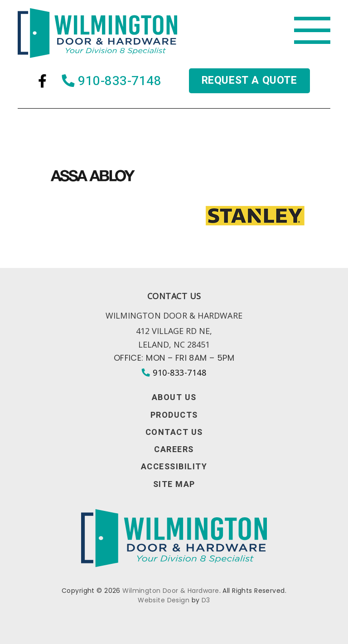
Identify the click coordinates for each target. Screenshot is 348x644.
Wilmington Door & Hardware (171, 591)
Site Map (174, 485)
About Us (174, 398)
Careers (174, 450)
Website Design (164, 600)
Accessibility (174, 467)
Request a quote (249, 81)
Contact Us (174, 433)
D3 (206, 600)
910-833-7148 (112, 81)
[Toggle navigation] (312, 31)
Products (174, 415)
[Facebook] (42, 81)
